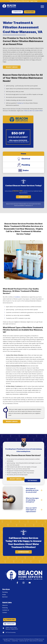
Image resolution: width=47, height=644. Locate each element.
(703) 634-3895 (18, 191)
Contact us (20, 103)
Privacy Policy (7, 641)
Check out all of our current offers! (33, 111)
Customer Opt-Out (24, 641)
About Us (5, 605)
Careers (5, 613)
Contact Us (6, 610)
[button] (42, 7)
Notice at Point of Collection (36, 641)
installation (17, 297)
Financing (5, 608)
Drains (4, 595)
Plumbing (5, 592)
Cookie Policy (15, 641)
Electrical (5, 597)
